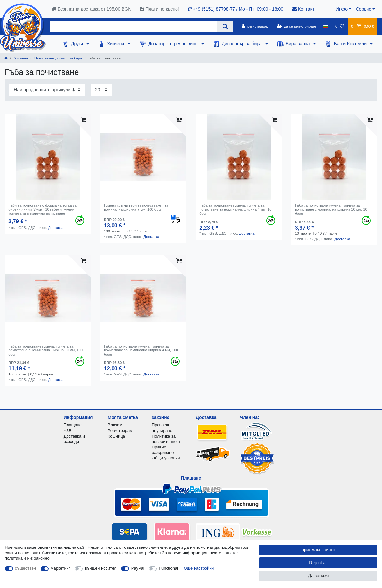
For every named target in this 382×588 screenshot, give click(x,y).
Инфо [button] (342, 9)
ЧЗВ (68, 431)
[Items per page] (101, 90)
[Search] (225, 27)
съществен (26, 568)
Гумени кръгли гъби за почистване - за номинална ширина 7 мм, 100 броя (136, 207)
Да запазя (318, 576)
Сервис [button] (363, 9)
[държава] (326, 26)
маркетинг (61, 568)
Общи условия (166, 458)
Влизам (115, 425)
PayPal (138, 568)
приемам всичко (318, 550)
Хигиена (116, 44)
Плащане (73, 425)
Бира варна (299, 44)
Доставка (56, 228)
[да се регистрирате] (296, 26)
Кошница (116, 436)
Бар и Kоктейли (351, 44)
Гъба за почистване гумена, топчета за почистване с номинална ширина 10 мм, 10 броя (331, 209)
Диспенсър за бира (242, 44)
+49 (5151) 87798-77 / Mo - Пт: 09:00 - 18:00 (236, 9)
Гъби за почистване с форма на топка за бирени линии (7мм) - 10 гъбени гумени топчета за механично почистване (42, 209)
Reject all (318, 563)
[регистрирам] (255, 26)
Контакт (303, 9)
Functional (168, 568)
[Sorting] (47, 90)
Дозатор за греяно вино (173, 44)
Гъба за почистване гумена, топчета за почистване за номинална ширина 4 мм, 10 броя (235, 209)
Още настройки (199, 568)
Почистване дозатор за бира (58, 58)
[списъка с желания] (340, 26)
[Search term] (134, 27)
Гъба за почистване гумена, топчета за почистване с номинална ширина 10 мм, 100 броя (45, 350)
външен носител (101, 568)
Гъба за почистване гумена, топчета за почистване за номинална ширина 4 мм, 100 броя (141, 350)
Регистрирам (120, 431)
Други (78, 44)
